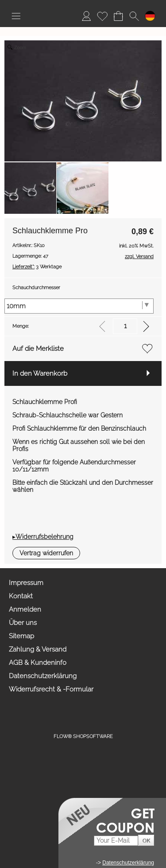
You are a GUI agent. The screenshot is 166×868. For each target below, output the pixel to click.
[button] (16, 16)
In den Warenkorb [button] (40, 373)
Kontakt (21, 596)
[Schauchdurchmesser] (79, 306)
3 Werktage (37, 267)
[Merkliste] (102, 16)
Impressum (26, 583)
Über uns (23, 623)
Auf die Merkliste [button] (38, 349)
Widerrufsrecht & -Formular (51, 689)
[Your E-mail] (116, 841)
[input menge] (125, 326)
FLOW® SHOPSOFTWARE (83, 736)
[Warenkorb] (118, 16)
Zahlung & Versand (38, 649)
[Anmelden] (86, 16)
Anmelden (25, 609)
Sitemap (21, 636)
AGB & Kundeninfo (38, 663)
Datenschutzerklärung (43, 676)
